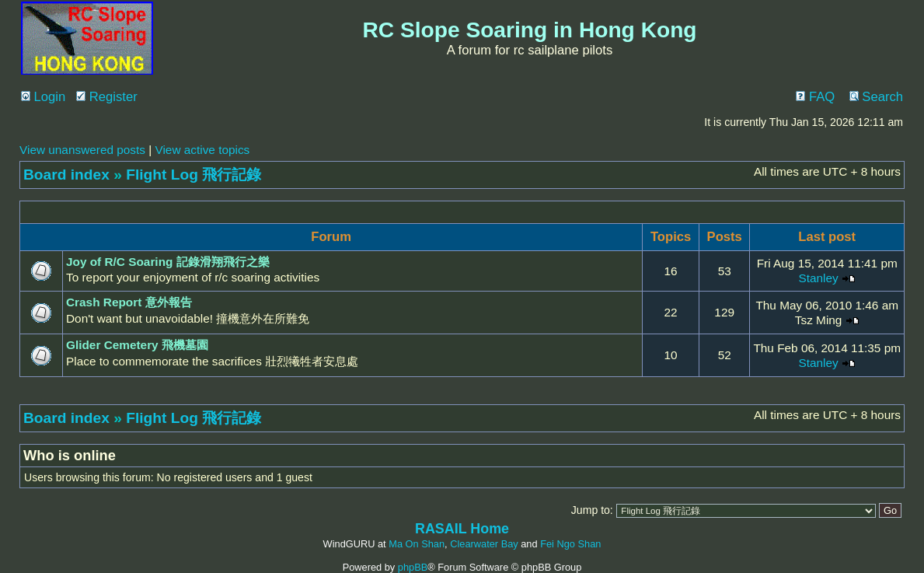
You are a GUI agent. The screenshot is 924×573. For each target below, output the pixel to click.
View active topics (202, 150)
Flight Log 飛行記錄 (194, 175)
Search (876, 97)
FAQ (815, 97)
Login (43, 97)
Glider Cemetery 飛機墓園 (137, 345)
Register (107, 97)
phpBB (413, 567)
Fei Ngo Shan (570, 544)
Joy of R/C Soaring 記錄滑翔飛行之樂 (168, 262)
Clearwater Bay (484, 544)
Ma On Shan (417, 544)
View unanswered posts (82, 150)
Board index (66, 175)
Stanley (818, 278)
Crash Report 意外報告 (129, 302)
